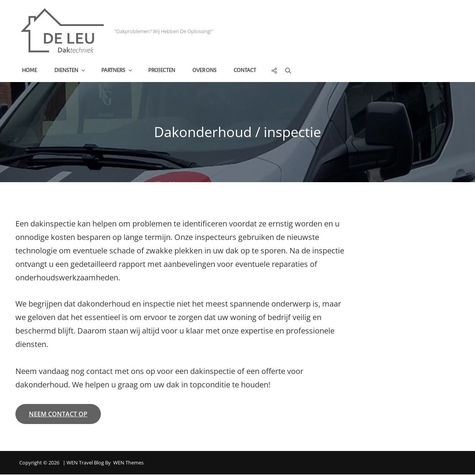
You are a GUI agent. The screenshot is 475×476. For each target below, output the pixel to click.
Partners (118, 71)
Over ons (206, 71)
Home (31, 71)
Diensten (71, 71)
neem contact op (58, 416)
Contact (246, 71)
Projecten (163, 71)
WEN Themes (128, 464)
